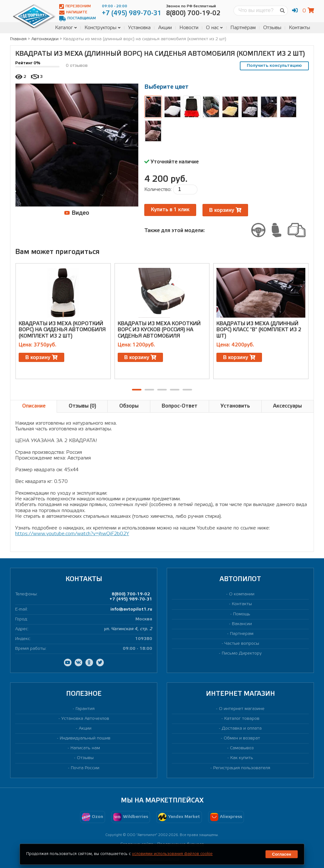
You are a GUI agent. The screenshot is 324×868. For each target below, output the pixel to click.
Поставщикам (78, 19)
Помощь (242, 614)
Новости (189, 28)
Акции (165, 28)
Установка (139, 28)
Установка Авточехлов (85, 719)
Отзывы (272, 28)
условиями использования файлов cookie (172, 854)
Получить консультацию (274, 66)
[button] (137, 390)
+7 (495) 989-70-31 (131, 599)
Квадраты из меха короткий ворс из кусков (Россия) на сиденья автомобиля (159, 330)
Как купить (242, 758)
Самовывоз (242, 748)
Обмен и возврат (242, 738)
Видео (77, 213)
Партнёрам (243, 28)
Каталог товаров (242, 719)
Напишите (73, 13)
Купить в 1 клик (170, 210)
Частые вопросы (242, 644)
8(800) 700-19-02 (131, 594)
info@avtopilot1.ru (131, 609)
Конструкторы (103, 28)
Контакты (299, 28)
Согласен (282, 854)
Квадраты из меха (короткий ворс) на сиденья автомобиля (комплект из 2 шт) (62, 330)
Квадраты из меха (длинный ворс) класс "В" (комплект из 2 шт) (259, 330)
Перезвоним (75, 6)
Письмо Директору (242, 653)
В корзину (225, 210)
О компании (242, 594)
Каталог (66, 28)
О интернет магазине (242, 709)
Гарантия (85, 709)
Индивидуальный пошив (85, 738)
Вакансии (242, 624)
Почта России (85, 768)
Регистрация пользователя (242, 768)
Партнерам (242, 634)
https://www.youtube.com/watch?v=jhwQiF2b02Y (72, 534)
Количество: (158, 190)
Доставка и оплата (242, 729)
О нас (214, 28)
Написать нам (85, 748)
